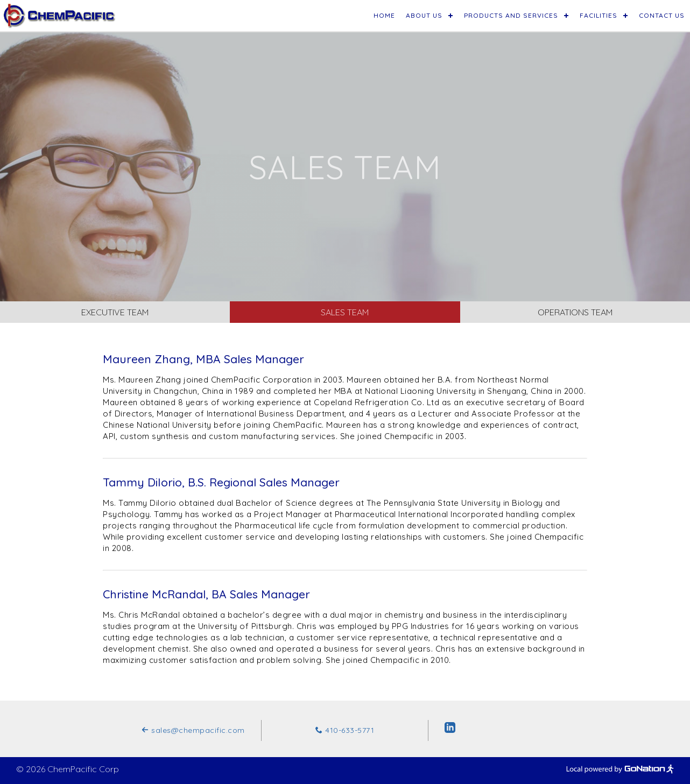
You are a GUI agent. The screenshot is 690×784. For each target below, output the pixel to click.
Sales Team (345, 312)
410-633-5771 (345, 730)
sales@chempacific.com (193, 730)
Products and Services (511, 15)
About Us (424, 15)
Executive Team (115, 312)
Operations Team (575, 312)
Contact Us (662, 15)
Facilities (599, 15)
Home (384, 15)
